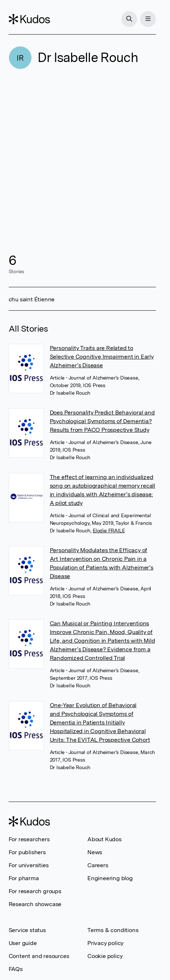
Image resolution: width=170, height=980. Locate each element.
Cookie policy (105, 956)
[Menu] (148, 19)
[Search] (129, 19)
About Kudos (104, 839)
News (95, 852)
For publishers (27, 852)
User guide (23, 943)
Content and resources (39, 956)
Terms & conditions (113, 930)
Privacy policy (105, 943)
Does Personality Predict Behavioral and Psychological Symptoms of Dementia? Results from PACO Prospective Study (102, 421)
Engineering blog (110, 878)
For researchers (29, 839)
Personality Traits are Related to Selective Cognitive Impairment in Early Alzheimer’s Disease (102, 357)
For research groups (35, 891)
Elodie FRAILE (109, 531)
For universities (29, 865)
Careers (98, 865)
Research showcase (35, 904)
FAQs (16, 969)
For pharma (24, 878)
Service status (27, 930)
